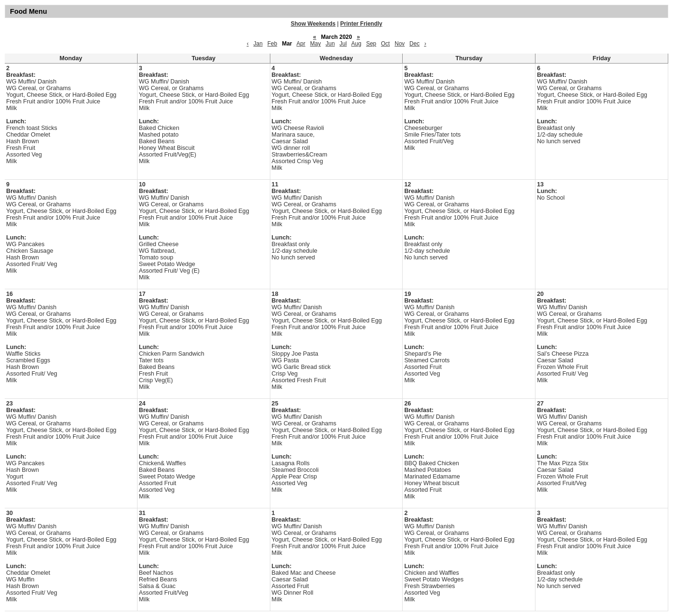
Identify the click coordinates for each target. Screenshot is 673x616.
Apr (301, 44)
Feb (272, 44)
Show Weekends (313, 24)
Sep (371, 44)
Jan (258, 44)
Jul (343, 44)
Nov (400, 44)
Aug (356, 44)
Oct (385, 44)
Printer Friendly (361, 24)
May (316, 44)
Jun (330, 44)
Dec (414, 44)
